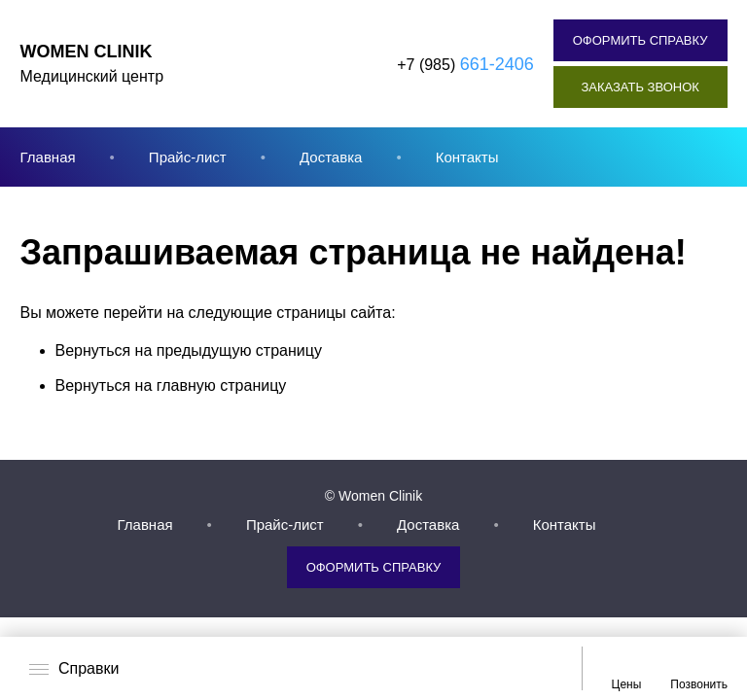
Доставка (331, 157)
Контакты (467, 157)
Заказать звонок (640, 87)
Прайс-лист (188, 157)
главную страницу (222, 385)
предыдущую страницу (239, 350)
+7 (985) (465, 64)
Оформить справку (640, 40)
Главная (48, 157)
